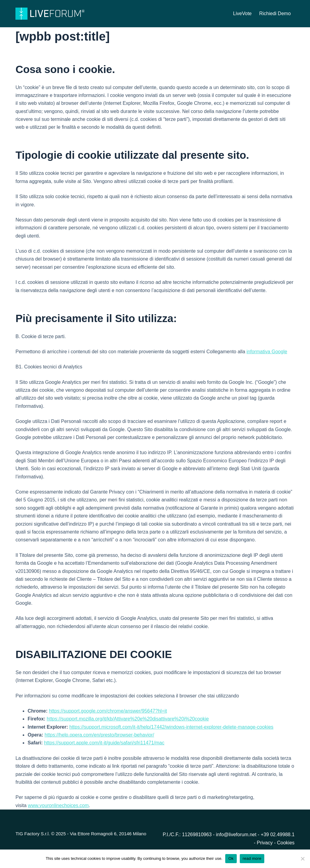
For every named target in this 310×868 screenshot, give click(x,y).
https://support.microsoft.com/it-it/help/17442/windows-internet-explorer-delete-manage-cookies (171, 727)
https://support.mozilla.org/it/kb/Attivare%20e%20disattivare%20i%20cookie (128, 719)
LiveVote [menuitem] (242, 13)
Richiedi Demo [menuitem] (275, 13)
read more (252, 858)
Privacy (265, 843)
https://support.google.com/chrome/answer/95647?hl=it (108, 711)
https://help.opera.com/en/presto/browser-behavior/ (99, 735)
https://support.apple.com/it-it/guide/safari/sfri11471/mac (104, 743)
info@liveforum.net (236, 835)
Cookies (286, 843)
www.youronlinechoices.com (58, 805)
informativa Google (267, 352)
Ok (231, 858)
